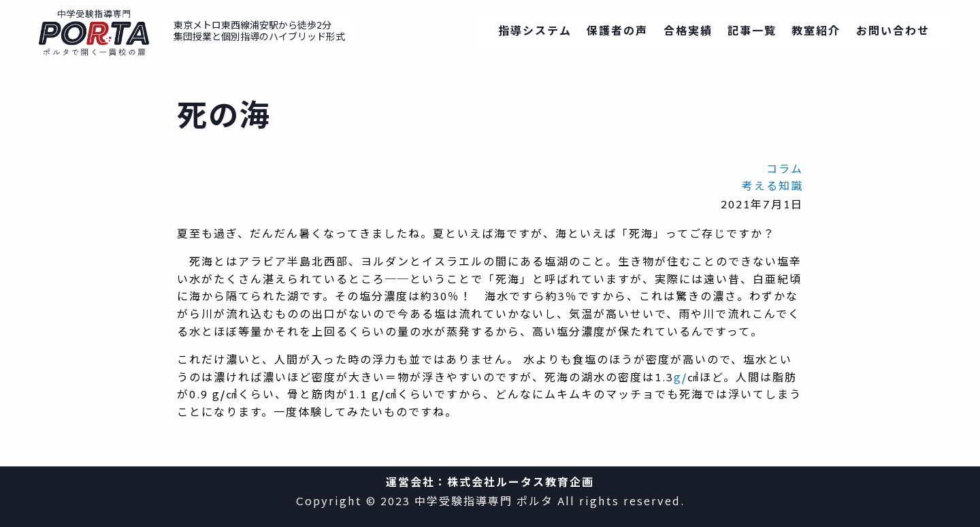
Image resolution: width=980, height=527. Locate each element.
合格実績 (688, 32)
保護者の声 (617, 32)
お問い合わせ (893, 32)
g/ (681, 379)
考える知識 (772, 188)
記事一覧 (752, 32)
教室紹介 (816, 32)
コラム (785, 171)
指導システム (535, 32)
